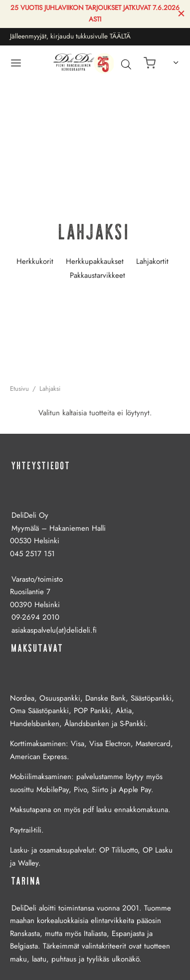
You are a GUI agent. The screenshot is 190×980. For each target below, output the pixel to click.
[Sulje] (181, 14)
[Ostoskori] (150, 63)
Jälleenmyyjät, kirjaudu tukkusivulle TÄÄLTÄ (70, 36)
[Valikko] (16, 63)
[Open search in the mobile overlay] (124, 64)
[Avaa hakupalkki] (126, 64)
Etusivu (19, 389)
